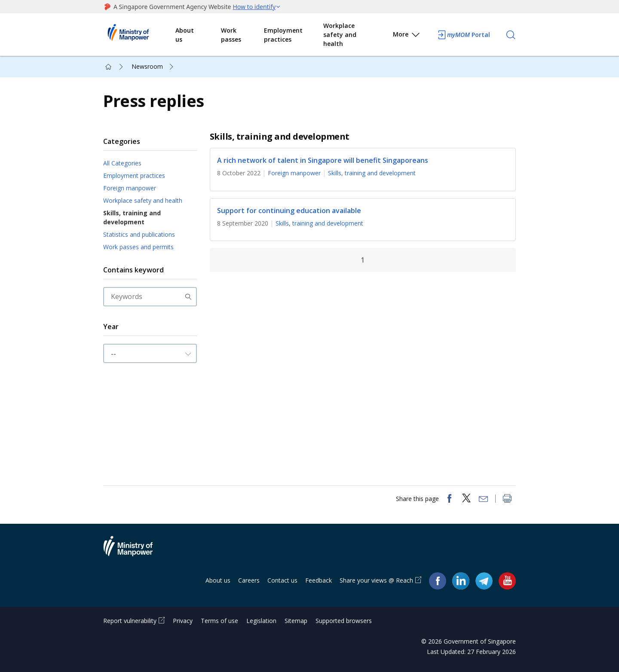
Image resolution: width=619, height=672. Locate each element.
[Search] (511, 35)
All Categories (122, 163)
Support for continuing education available (289, 211)
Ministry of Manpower (135, 551)
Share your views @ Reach (376, 580)
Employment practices (283, 35)
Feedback (319, 580)
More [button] (407, 36)
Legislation (261, 621)
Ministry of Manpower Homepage (139, 35)
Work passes (231, 35)
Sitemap (296, 621)
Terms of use (219, 621)
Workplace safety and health (340, 35)
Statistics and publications (139, 234)
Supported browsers (344, 621)
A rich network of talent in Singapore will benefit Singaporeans (323, 160)
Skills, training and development (132, 217)
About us (185, 35)
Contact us (282, 580)
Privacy (183, 621)
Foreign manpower (130, 188)
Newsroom (147, 66)
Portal (463, 35)
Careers (249, 580)
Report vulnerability (130, 621)
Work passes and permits (138, 247)
